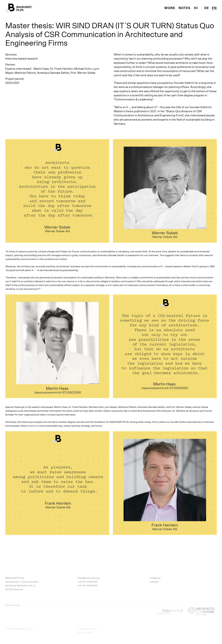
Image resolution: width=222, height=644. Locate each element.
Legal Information (87, 629)
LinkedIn (154, 582)
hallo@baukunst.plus (89, 578)
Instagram (155, 578)
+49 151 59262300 (88, 586)
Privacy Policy (85, 633)
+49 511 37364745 (87, 582)
